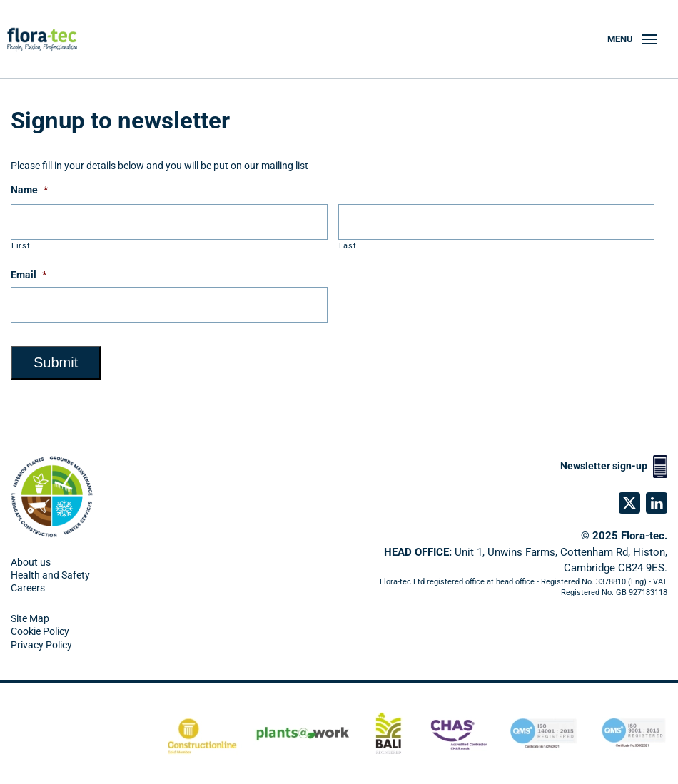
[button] (632, 39)
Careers (28, 588)
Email (29, 275)
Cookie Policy (40, 631)
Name (29, 190)
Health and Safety (50, 575)
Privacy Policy (41, 645)
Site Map (30, 618)
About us (31, 562)
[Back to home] (48, 39)
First (21, 245)
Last (348, 245)
